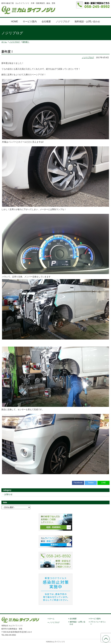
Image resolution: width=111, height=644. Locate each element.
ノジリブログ (63, 22)
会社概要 (46, 22)
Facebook (78, 483)
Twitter (91, 483)
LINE (103, 483)
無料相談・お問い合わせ (87, 22)
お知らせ (8, 494)
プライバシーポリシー (98, 623)
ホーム (52, 619)
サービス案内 (30, 22)
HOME (14, 22)
